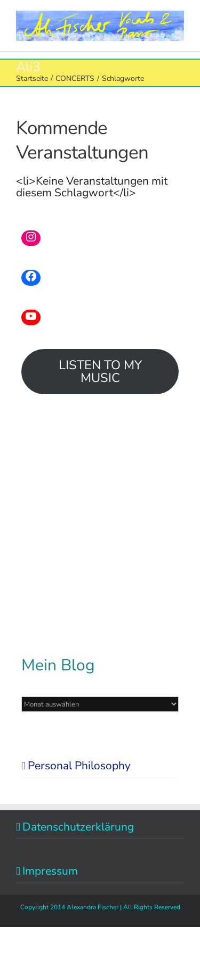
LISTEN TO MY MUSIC (100, 372)
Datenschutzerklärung (78, 827)
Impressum (50, 871)
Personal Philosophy (79, 766)
